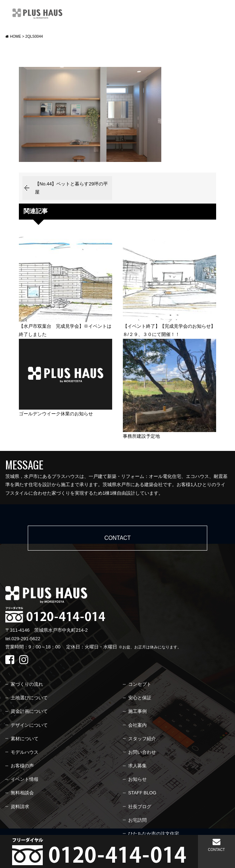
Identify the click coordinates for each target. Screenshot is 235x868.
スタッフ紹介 (142, 739)
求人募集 (137, 766)
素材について (25, 739)
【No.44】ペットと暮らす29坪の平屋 (71, 188)
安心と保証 (140, 698)
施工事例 (137, 711)
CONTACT (216, 845)
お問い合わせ (142, 752)
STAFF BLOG (142, 793)
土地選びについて (29, 698)
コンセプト (140, 684)
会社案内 (137, 725)
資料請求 (20, 807)
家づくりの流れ (27, 684)
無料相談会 (22, 793)
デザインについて (29, 725)
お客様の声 (22, 766)
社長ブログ (140, 807)
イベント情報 (25, 779)
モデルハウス (25, 752)
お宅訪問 (137, 820)
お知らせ (137, 779)
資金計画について (29, 711)
